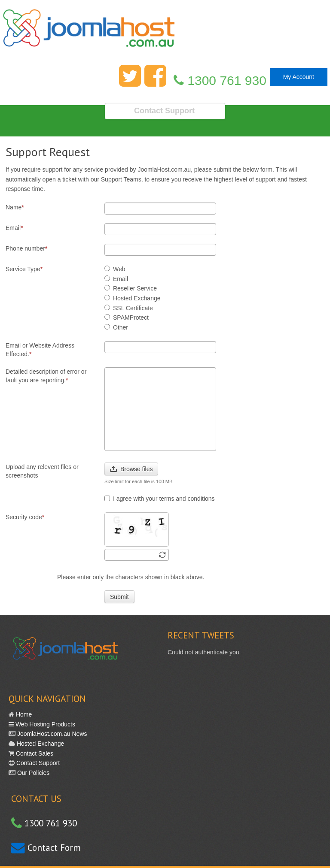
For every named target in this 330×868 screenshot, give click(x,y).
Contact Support (37, 763)
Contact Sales (34, 753)
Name (15, 207)
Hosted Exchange (133, 298)
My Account (299, 77)
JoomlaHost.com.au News (51, 734)
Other (116, 327)
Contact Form (53, 848)
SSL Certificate (129, 308)
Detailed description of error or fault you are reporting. (46, 376)
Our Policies (32, 773)
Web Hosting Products (44, 724)
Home (23, 714)
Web (115, 269)
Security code (25, 517)
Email (14, 228)
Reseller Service (131, 288)
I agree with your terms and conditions (160, 499)
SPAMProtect (127, 318)
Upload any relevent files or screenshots (42, 471)
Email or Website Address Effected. (40, 350)
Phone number (26, 248)
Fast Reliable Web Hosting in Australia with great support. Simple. (165, 33)
